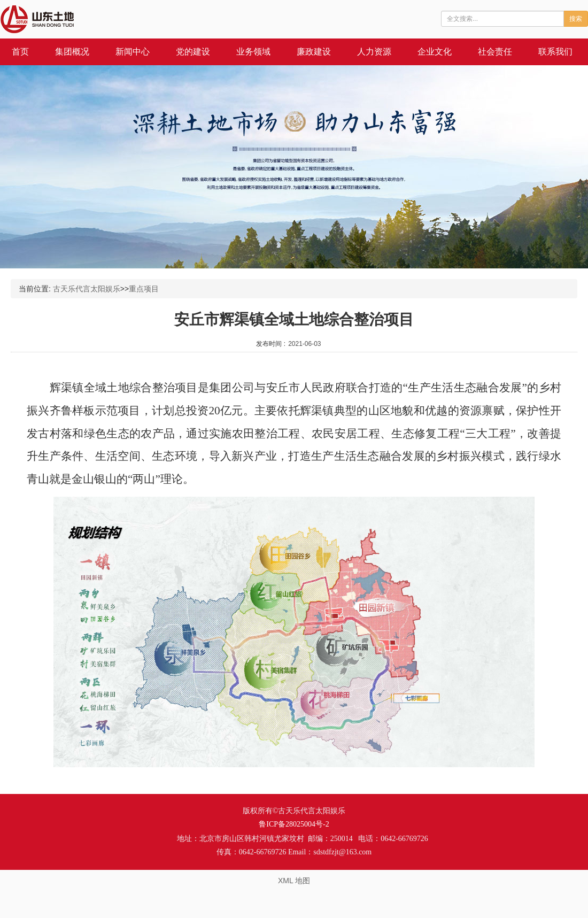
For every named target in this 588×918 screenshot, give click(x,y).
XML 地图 (294, 881)
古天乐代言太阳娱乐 (87, 289)
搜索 (576, 19)
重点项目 (144, 289)
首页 (20, 52)
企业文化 (435, 52)
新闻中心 (133, 52)
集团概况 (72, 52)
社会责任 (495, 52)
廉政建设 (314, 52)
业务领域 (253, 52)
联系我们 (555, 52)
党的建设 (193, 52)
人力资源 (374, 52)
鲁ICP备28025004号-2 (294, 824)
